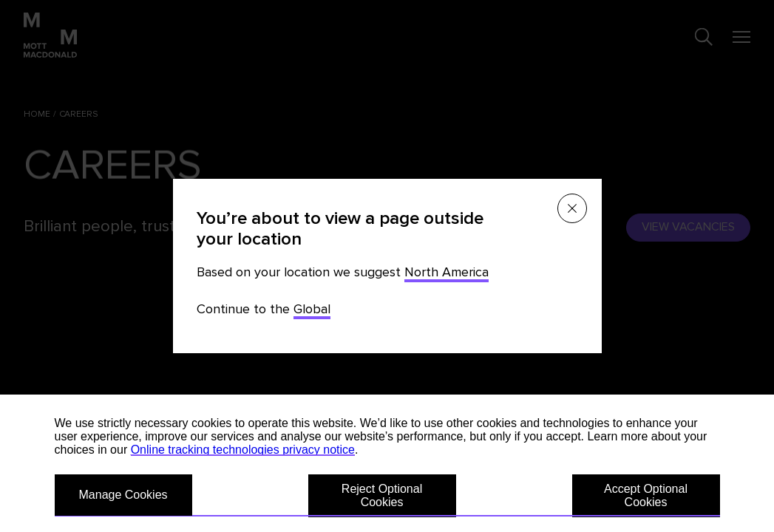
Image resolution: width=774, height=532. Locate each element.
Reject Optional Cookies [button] (382, 495)
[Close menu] (572, 208)
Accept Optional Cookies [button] (646, 495)
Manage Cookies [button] (123, 495)
